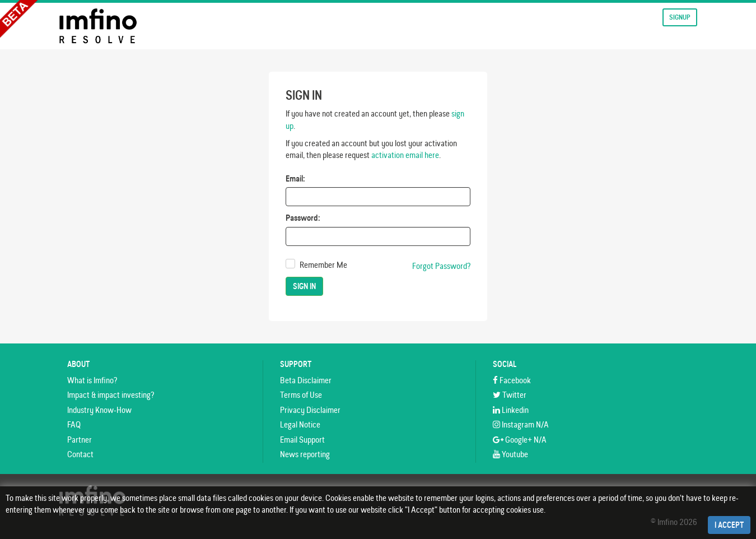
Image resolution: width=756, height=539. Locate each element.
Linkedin (511, 410)
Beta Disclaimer (306, 380)
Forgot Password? (441, 266)
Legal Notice (300, 424)
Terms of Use (301, 395)
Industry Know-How (99, 410)
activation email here (405, 155)
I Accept (729, 525)
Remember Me (323, 265)
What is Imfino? (92, 380)
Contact (80, 454)
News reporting (305, 454)
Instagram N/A (521, 424)
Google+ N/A (520, 440)
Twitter (510, 395)
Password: (303, 218)
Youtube (510, 454)
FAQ (74, 424)
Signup (680, 17)
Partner (80, 440)
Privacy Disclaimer (310, 410)
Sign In (304, 286)
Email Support (302, 440)
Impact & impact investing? (111, 395)
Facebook (512, 380)
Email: (295, 178)
